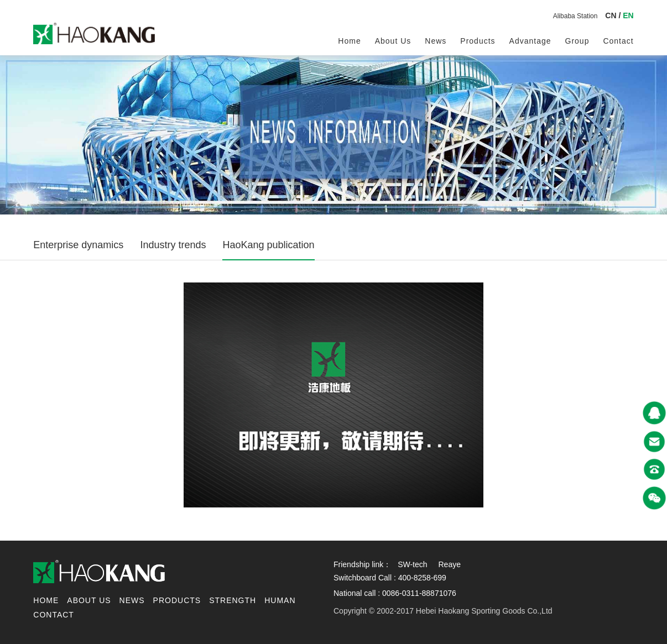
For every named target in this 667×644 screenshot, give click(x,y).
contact (618, 41)
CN (611, 15)
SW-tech (412, 564)
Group (577, 41)
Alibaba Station (575, 16)
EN (628, 15)
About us (393, 41)
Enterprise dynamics (78, 245)
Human (280, 600)
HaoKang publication (268, 245)
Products (478, 41)
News (436, 41)
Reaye (449, 564)
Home (349, 41)
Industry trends (173, 245)
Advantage (530, 41)
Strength (233, 600)
